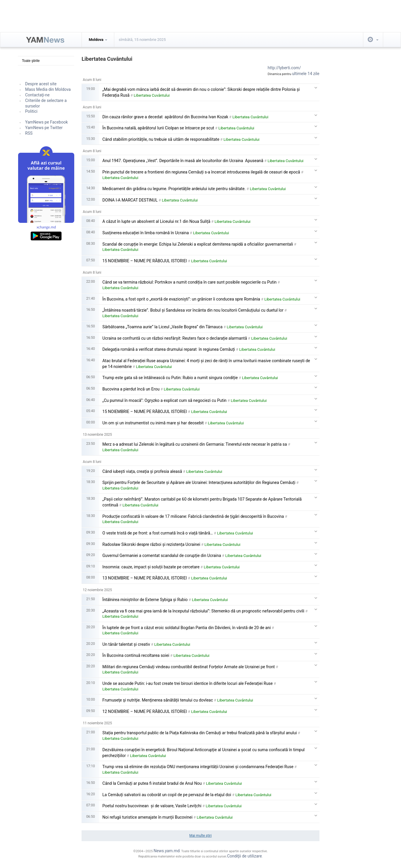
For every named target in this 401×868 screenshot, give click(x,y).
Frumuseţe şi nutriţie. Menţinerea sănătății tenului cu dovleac (158, 700)
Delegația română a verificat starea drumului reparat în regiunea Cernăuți (169, 349)
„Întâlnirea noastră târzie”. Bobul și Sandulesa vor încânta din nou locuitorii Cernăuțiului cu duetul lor (193, 310)
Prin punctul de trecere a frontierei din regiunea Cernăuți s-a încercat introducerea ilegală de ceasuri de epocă (201, 172)
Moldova (98, 40)
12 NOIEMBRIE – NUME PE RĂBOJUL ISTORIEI (145, 711)
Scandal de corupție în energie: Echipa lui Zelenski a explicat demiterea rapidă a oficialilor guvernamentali (198, 244)
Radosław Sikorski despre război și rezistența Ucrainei (151, 544)
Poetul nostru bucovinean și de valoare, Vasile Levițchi (152, 806)
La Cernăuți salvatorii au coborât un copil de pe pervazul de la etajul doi (167, 795)
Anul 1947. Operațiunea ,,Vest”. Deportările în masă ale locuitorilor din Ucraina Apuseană (183, 161)
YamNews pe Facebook (46, 122)
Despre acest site (41, 84)
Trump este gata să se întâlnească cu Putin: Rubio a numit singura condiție (170, 378)
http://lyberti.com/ (284, 68)
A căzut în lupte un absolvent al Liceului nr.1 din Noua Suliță (156, 221)
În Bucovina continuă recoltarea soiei (136, 655)
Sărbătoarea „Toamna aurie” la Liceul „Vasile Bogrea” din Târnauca (162, 327)
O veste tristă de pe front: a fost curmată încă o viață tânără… (158, 533)
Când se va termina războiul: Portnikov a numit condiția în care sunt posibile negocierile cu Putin (189, 282)
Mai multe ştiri (200, 836)
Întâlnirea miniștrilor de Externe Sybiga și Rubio (145, 600)
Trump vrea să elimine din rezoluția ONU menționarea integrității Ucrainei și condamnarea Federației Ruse (198, 767)
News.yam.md (166, 851)
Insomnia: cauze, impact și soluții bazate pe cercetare (151, 567)
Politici (31, 111)
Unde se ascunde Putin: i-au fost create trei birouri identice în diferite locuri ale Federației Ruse (187, 683)
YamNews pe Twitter (44, 128)
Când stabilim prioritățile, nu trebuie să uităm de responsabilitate (161, 139)
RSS (29, 133)
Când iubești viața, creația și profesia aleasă (142, 471)
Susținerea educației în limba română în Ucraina (146, 233)
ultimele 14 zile (306, 74)
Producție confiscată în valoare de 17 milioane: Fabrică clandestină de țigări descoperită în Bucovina (193, 516)
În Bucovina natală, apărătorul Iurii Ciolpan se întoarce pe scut (158, 128)
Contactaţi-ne (37, 95)
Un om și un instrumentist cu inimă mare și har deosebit (153, 423)
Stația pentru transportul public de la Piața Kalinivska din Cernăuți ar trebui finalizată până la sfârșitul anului (199, 733)
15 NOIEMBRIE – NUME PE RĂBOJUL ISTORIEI (145, 261)
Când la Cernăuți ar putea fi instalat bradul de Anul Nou (152, 783)
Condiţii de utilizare (244, 856)
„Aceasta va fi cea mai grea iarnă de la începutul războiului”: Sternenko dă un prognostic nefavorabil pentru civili (203, 611)
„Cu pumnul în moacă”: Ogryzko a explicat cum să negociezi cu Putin (164, 400)
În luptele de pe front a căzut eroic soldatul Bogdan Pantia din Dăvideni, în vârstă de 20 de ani (186, 628)
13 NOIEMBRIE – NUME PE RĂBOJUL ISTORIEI (145, 578)
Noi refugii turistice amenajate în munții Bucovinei (147, 817)
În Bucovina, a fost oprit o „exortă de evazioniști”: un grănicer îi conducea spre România (181, 299)
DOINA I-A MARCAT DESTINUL (130, 200)
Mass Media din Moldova (48, 89)
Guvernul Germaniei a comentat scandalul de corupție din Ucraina (162, 555)
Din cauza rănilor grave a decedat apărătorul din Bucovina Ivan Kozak (165, 117)
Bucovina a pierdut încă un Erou (131, 389)
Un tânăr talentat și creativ (126, 644)
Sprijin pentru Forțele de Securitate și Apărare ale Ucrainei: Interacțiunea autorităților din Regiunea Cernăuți (199, 482)
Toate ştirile (31, 61)
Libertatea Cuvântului (152, 95)
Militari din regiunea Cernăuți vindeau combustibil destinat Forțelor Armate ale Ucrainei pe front (189, 667)
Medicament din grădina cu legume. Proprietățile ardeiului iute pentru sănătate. (174, 189)
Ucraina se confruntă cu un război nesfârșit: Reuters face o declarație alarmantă (175, 338)
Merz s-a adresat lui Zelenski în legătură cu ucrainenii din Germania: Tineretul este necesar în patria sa (195, 444)
